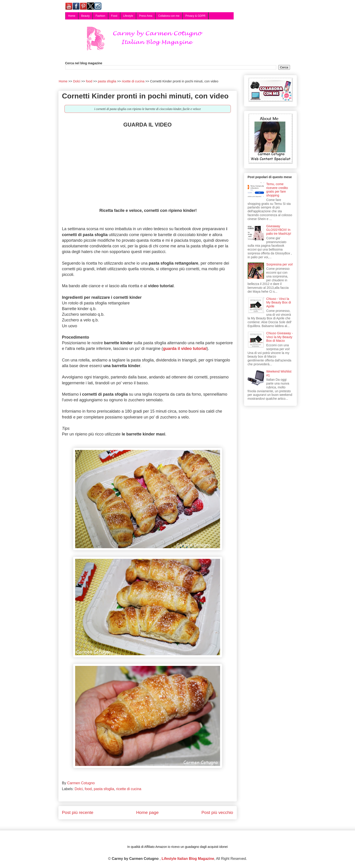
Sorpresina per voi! (280, 264)
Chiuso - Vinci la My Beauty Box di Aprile (279, 303)
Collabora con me (169, 16)
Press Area (146, 16)
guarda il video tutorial (185, 349)
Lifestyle (128, 16)
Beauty (85, 16)
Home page (147, 812)
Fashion (100, 16)
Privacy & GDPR (195, 16)
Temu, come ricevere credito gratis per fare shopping (277, 190)
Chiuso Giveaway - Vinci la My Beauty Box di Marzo (280, 337)
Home (72, 16)
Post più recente (78, 812)
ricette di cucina (129, 789)
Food (114, 16)
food (88, 789)
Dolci (79, 789)
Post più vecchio (217, 812)
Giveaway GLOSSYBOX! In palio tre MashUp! (279, 230)
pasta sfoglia (104, 789)
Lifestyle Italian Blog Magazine (188, 859)
